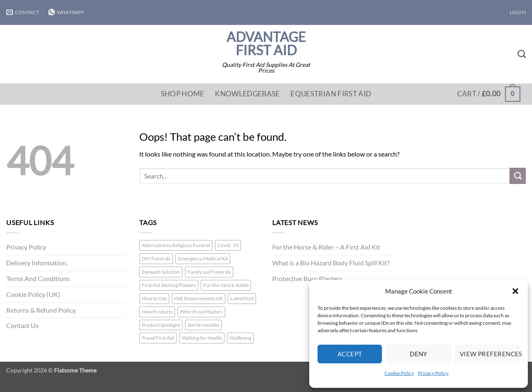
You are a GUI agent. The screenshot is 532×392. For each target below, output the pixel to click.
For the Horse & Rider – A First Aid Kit (326, 247)
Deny (419, 354)
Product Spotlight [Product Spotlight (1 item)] (161, 325)
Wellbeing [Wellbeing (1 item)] (240, 338)
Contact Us (22, 326)
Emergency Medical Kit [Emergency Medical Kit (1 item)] (203, 258)
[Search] (522, 54)
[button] (515, 291)
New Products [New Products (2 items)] (157, 312)
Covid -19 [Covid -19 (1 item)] (228, 245)
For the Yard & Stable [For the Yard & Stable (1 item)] (226, 285)
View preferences (490, 354)
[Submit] (518, 176)
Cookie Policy (399, 373)
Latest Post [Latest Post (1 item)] (242, 298)
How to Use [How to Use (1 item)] (154, 298)
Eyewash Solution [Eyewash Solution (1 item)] (161, 272)
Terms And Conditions (38, 279)
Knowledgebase (247, 94)
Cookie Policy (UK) (33, 294)
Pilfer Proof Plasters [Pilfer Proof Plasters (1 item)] (201, 312)
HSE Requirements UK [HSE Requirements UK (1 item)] (198, 298)
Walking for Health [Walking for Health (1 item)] (202, 338)
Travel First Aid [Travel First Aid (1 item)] (158, 338)
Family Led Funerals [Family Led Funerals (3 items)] (209, 272)
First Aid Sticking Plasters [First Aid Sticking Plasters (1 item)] (169, 285)
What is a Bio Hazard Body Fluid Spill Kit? (331, 263)
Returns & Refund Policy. (41, 310)
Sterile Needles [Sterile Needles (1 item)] (203, 325)
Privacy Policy (433, 373)
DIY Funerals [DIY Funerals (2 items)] (156, 258)
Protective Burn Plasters (307, 279)
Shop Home (183, 94)
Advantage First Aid (266, 44)
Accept (350, 354)
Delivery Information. (37, 263)
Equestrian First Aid (331, 94)
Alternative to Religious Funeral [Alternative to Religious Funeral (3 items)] (176, 245)
